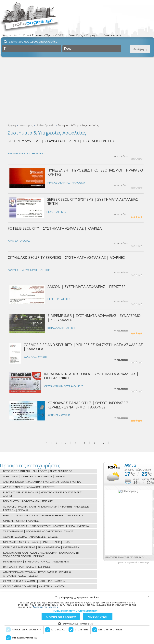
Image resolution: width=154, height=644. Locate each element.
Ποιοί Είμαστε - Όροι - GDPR (43, 35)
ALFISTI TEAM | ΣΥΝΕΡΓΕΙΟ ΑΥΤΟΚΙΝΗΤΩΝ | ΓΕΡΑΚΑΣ (34, 476)
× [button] (149, 596)
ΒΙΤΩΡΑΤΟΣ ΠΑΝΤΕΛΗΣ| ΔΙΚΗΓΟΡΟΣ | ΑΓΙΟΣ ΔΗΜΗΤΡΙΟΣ (38, 471)
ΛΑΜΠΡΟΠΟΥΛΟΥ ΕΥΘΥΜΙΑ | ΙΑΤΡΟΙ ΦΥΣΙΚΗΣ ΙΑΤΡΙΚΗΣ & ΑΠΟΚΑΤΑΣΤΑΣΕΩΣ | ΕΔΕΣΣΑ (37, 574)
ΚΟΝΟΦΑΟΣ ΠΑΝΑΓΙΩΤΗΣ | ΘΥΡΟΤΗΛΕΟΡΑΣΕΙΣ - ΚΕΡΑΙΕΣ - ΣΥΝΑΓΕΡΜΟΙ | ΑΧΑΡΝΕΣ (89, 405)
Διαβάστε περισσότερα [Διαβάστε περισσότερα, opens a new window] (45, 607)
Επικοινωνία (112, 35)
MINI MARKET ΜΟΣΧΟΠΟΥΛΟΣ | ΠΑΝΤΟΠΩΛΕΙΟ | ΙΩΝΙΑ (36, 542)
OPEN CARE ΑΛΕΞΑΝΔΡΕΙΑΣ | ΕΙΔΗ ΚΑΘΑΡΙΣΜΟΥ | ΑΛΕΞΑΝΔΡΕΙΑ (41, 547)
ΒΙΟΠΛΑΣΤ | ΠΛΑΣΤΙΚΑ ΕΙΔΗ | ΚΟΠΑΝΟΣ (27, 567)
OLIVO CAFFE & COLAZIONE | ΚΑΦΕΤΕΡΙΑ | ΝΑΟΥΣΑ (34, 581)
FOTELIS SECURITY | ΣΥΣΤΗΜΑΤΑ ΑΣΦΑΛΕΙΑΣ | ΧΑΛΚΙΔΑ (55, 228)
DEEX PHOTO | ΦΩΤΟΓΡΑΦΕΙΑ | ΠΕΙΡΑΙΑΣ (28, 501)
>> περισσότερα (121, 156)
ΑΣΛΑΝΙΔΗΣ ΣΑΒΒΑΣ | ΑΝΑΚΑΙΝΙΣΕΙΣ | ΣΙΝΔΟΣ (30, 537)
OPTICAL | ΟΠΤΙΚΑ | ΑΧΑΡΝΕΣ (21, 521)
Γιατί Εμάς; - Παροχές (83, 35)
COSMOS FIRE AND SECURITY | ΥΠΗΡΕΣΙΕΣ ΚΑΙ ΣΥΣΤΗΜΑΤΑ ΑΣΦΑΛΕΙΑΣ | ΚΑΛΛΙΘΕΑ (83, 347)
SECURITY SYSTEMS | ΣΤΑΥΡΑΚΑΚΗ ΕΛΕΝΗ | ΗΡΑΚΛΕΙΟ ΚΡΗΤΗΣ (61, 141)
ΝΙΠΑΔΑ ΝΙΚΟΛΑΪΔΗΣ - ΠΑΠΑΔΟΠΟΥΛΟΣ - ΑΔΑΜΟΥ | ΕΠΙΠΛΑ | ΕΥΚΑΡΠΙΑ (46, 526)
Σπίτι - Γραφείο (46, 125)
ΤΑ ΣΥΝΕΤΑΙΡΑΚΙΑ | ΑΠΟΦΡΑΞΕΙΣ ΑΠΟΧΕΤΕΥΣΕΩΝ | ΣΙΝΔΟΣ (38, 531)
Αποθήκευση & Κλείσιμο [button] (61, 617)
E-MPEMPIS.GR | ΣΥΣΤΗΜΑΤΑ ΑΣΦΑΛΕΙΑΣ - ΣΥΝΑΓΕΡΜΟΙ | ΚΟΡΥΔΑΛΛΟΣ (95, 318)
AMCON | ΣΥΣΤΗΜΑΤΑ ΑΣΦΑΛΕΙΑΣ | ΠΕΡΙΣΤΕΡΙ (87, 287)
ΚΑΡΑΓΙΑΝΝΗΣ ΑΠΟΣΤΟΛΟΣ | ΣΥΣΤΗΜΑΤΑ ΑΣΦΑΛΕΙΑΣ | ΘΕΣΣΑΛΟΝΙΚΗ (91, 376)
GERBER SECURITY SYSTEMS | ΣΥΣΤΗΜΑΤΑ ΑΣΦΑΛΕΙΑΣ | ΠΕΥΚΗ (94, 201)
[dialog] (77, 618)
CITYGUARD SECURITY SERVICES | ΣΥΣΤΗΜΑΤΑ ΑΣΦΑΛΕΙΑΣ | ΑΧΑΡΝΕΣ (66, 257)
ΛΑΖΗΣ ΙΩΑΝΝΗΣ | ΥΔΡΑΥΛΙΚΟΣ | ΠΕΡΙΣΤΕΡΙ (29, 487)
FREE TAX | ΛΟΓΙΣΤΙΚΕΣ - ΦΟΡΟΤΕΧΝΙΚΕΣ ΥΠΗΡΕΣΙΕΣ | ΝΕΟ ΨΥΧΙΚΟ (43, 515)
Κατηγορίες (26, 125)
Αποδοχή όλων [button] (97, 617)
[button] (77, 611)
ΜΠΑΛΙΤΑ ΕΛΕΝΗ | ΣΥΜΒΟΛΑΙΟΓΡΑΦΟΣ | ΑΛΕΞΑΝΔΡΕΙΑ (36, 561)
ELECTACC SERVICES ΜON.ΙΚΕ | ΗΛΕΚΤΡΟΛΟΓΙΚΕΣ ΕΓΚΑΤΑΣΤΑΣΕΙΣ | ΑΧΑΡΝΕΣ (43, 494)
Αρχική (12, 125)
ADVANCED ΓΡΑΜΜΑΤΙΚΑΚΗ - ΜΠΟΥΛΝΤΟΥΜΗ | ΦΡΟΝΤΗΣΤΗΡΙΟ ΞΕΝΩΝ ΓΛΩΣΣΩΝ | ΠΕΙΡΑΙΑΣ (46, 508)
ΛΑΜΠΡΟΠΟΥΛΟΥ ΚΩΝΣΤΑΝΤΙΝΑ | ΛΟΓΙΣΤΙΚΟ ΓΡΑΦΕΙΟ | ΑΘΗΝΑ (42, 482)
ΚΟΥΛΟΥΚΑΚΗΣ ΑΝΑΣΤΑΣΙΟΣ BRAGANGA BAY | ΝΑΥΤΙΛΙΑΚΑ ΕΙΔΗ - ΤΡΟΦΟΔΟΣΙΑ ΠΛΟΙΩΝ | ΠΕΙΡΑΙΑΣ (42, 554)
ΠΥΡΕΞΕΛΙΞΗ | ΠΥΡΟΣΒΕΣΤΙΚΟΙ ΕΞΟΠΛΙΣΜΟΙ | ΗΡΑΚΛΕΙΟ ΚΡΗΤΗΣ (95, 172)
